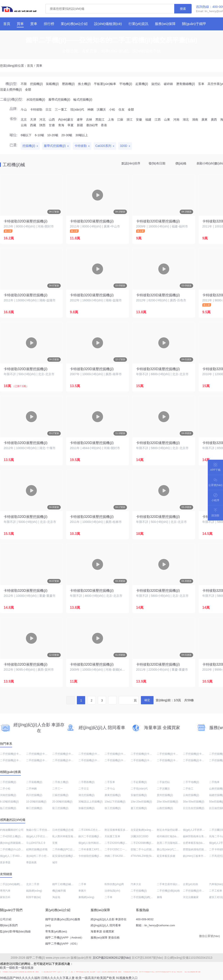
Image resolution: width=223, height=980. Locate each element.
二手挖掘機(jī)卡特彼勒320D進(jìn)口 (126, 754)
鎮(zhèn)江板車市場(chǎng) (199, 856)
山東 (167, 119)
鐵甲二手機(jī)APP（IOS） (62, 944)
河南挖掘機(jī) (8, 795)
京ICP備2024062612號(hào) (112, 958)
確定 (147, 700)
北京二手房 (33, 884)
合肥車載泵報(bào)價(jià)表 (199, 843)
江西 (158, 119)
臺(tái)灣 (92, 125)
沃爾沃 (101, 109)
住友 (122, 109)
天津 (33, 119)
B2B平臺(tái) (33, 897)
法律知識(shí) (112, 891)
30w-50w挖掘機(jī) (194, 802)
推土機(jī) (84, 84)
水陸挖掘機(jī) (36, 99)
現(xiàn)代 (77, 109)
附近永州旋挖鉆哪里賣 (170, 830)
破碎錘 (168, 84)
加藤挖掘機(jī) (86, 808)
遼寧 (80, 119)
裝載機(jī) (52, 84)
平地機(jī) (126, 84)
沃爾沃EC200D (139, 836)
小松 (112, 109)
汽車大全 (136, 884)
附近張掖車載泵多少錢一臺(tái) (122, 830)
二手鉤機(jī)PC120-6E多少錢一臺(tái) (74, 849)
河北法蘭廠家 (191, 897)
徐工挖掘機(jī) (113, 808)
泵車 (201, 84)
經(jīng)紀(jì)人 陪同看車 (106, 925)
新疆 (80, 125)
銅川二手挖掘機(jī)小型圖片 (94, 836)
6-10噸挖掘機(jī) (9, 802)
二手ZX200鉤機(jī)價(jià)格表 (147, 843)
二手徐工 (188, 789)
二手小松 (5, 789)
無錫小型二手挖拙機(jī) (39, 830)
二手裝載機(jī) (34, 782)
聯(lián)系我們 (9, 925)
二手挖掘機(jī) (8, 782)
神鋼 (90, 109)
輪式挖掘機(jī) (83, 99)
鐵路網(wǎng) (34, 891)
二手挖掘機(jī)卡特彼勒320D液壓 (19, 760)
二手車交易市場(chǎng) (170, 884)
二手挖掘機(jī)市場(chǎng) (198, 891)
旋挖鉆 (156, 84)
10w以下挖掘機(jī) (115, 802)
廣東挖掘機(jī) (113, 795)
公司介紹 (6, 919)
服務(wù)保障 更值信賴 (105, 938)
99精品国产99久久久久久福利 (20, 978)
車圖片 (82, 891)
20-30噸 (67, 135)
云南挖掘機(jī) (191, 795)
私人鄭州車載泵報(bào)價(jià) (69, 836)
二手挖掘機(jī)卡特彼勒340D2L (96, 760)
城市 (55, 862)
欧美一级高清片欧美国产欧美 (95, 978)
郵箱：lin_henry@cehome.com (155, 925)
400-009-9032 (145, 919)
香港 (104, 125)
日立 (49, 109)
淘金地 (56, 897)
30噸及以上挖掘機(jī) (90, 802)
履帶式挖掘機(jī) (59, 99)
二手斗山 (110, 789)
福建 (148, 119)
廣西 (214, 119)
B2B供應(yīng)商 (114, 884)
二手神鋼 (31, 789)
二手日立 (84, 789)
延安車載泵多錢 (166, 856)
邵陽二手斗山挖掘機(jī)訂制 (147, 849)
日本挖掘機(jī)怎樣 (63, 830)
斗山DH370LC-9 (36, 843)
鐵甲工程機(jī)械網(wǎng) (67, 884)
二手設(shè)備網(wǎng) (14, 884)
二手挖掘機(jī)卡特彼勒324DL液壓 (46, 760)
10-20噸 (53, 135)
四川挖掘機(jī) (34, 795)
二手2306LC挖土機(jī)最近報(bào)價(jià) (101, 830)
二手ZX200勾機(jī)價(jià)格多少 (122, 843)
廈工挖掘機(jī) (139, 808)
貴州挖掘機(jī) (165, 795)
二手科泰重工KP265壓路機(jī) (96, 849)
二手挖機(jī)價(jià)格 (168, 891)
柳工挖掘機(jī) (34, 808)
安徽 (139, 119)
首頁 (30, 66)
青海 (61, 125)
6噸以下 (26, 135)
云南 (24, 125)
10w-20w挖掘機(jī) (141, 802)
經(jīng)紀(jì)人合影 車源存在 (109, 919)
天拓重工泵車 (112, 836)
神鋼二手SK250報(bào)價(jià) (122, 856)
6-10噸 (39, 135)
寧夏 (71, 125)
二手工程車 (216, 891)
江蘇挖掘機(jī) (60, 795)
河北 (42, 119)
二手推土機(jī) (60, 782)
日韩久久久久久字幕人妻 (58, 978)
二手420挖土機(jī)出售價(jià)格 (18, 836)
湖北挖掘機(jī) (86, 795)
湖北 (186, 119)
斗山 (24, 109)
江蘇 (120, 119)
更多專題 (5, 862)
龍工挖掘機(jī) (60, 808)
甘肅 (52, 125)
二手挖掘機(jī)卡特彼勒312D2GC (150, 754)
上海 (111, 119)
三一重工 (61, 109)
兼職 (159, 897)
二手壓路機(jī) (86, 782)
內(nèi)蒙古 (66, 119)
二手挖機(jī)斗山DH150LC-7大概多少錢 (23, 849)
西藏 (33, 125)
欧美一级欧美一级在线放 (17, 968)
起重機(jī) (142, 84)
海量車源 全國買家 (102, 931)
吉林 (89, 119)
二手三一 (57, 789)
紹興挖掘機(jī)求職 (37, 849)
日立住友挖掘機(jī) (194, 808)
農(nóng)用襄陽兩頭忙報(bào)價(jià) (21, 843)
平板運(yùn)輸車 (105, 84)
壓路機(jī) (68, 84)
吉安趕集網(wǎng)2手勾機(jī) (147, 830)
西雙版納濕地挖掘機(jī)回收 (199, 849)
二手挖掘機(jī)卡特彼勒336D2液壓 (72, 760)
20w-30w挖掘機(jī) (167, 802)
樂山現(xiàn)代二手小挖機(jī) (173, 849)
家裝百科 (5, 897)
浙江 (130, 119)
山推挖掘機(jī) (165, 808)
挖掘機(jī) (36, 84)
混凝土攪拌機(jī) (11, 90)
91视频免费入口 (127, 978)
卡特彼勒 (36, 109)
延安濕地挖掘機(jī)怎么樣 (67, 856)
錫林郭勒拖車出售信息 (196, 836)
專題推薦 (31, 862)
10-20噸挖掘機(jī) (36, 802)
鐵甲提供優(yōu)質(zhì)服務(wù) (63, 922)
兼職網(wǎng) (86, 897)
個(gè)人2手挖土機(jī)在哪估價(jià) (46, 836)
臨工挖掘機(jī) (8, 808)
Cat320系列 (103, 146)
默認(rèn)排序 (131, 163)
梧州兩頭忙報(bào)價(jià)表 (172, 836)
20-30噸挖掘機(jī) (62, 802)
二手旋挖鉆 (163, 782)
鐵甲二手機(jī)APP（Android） (65, 938)
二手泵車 (110, 782)
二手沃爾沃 (163, 789)
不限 (24, 84)
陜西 (42, 125)
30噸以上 (82, 135)
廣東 (204, 119)
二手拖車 (214, 782)
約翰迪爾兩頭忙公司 (12, 830)
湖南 (195, 119)
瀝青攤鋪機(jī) (186, 84)
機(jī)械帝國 (59, 891)
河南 (176, 119)
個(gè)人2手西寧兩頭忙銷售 (199, 830)
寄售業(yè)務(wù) (56, 931)
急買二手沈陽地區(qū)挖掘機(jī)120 (177, 843)
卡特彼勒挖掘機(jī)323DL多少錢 (97, 856)
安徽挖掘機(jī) (139, 795)
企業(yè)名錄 (190, 884)
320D (124, 146)
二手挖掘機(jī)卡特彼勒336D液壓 (150, 760)
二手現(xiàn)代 (139, 789)
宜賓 (55, 843)
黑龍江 (100, 119)
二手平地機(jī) (191, 782)
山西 (52, 119)
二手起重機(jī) (139, 782)
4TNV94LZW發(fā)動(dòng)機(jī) (149, 856)
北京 (24, 119)
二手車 (82, 884)
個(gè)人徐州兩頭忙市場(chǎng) (97, 843)
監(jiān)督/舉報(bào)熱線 (15, 931)
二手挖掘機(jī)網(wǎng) (144, 897)
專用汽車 (5, 891)
